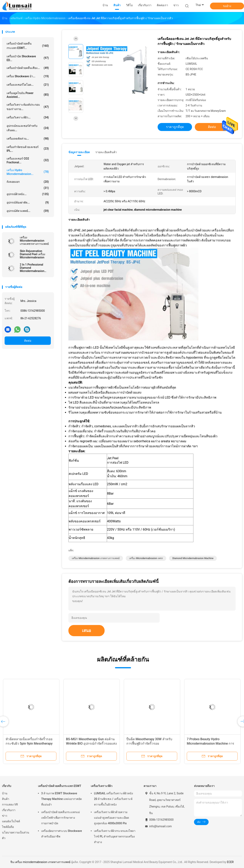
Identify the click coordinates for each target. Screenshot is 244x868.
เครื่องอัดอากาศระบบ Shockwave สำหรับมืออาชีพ (61, 834)
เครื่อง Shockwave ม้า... (28, 76)
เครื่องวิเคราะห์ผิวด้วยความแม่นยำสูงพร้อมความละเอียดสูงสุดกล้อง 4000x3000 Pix (111, 818)
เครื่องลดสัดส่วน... (28, 139)
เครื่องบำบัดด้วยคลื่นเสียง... (28, 68)
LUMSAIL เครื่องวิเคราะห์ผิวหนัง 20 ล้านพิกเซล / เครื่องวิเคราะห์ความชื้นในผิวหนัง (113, 799)
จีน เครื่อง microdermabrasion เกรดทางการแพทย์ (40, 862)
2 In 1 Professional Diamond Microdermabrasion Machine (32, 268)
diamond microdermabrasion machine (193, 558)
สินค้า (6, 799)
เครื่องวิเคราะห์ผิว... (28, 117)
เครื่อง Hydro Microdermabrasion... (28, 172)
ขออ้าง (227, 6)
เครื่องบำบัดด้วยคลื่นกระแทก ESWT (60, 786)
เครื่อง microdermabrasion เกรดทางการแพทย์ (96, 558)
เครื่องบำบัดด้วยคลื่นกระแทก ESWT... (28, 46)
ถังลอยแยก (28, 182)
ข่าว (5, 816)
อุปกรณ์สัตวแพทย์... (28, 211)
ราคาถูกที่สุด (175, 127)
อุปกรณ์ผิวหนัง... (28, 194)
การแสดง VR (10, 805)
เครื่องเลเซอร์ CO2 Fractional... (28, 160)
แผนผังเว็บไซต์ (11, 821)
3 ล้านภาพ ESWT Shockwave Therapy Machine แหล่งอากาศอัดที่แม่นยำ (61, 799)
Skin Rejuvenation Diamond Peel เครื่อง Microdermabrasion (32, 254)
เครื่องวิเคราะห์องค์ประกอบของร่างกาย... (28, 107)
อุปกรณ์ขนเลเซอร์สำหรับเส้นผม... (28, 128)
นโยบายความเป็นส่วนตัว (16, 835)
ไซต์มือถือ (8, 827)
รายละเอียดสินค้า (106, 152)
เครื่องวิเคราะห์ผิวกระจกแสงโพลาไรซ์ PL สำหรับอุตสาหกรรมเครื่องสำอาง (115, 836)
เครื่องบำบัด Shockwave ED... (28, 58)
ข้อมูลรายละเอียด (79, 152)
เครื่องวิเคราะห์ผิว (102, 786)
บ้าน (5, 793)
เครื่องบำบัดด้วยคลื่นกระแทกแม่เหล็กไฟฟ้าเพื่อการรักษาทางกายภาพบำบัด (60, 818)
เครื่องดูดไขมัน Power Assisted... (28, 95)
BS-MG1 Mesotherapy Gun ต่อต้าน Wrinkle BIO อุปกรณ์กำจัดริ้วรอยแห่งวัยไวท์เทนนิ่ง (91, 744)
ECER (230, 862)
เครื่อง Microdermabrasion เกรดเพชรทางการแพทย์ (34, 241)
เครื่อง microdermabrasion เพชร (146, 558)
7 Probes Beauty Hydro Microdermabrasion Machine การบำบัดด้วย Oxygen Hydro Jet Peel (210, 744)
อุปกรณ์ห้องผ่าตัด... (28, 202)
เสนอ (86, 631)
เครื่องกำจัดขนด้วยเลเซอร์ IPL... (28, 149)
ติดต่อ (28, 341)
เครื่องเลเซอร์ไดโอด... (28, 85)
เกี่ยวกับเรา (9, 810)
